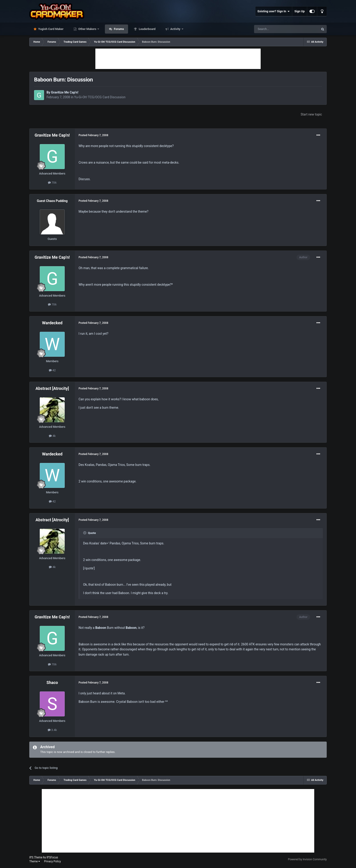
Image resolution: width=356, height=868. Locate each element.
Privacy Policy (52, 861)
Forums (119, 29)
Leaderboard (147, 29)
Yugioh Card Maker (51, 29)
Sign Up (300, 11)
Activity (175, 29)
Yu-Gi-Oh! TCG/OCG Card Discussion (100, 97)
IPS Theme (36, 857)
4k (52, 436)
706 (52, 183)
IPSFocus (52, 857)
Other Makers (87, 29)
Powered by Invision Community (307, 859)
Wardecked (52, 323)
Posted (93, 135)
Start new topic (311, 114)
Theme (35, 861)
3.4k (52, 730)
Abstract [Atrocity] (52, 388)
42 (52, 370)
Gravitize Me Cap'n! (65, 92)
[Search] (276, 29)
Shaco (52, 682)
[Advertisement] (178, 59)
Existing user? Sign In (274, 11)
